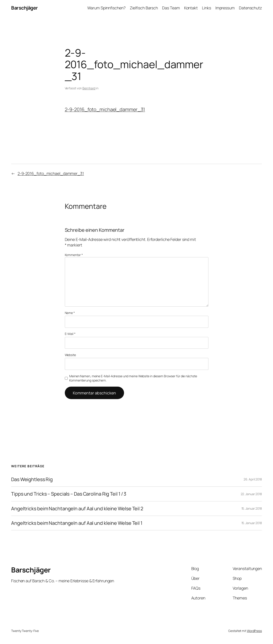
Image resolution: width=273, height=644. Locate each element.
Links (207, 8)
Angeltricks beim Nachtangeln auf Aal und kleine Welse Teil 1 (77, 523)
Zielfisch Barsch (144, 8)
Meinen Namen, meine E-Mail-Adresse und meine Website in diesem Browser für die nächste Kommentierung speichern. (133, 378)
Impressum (225, 8)
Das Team (171, 8)
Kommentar (74, 255)
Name (70, 313)
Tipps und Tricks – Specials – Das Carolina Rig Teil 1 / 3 (69, 494)
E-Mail (70, 334)
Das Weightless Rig (32, 479)
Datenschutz (250, 8)
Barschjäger (24, 8)
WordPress (254, 631)
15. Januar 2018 (252, 508)
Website (70, 355)
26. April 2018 (253, 479)
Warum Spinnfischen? (106, 8)
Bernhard (89, 88)
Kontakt (191, 8)
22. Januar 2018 (251, 494)
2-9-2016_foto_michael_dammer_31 (105, 109)
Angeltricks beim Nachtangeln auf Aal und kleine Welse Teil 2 (77, 509)
